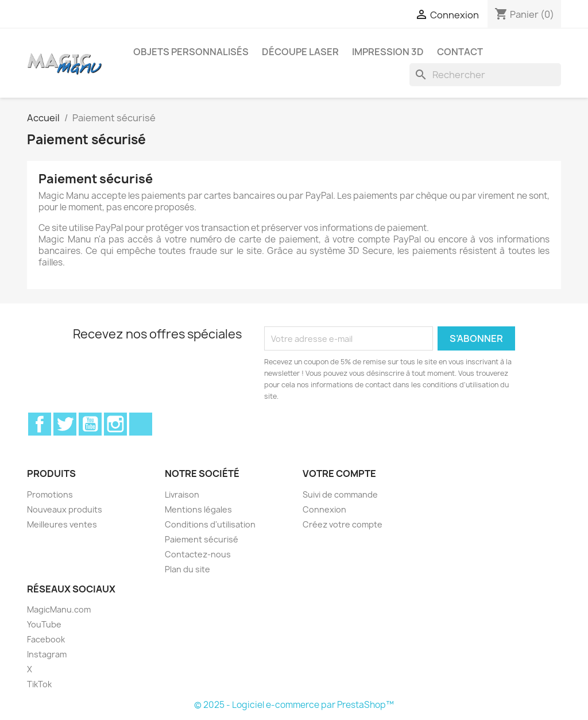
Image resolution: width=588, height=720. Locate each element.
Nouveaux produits (65, 509)
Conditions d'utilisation (210, 524)
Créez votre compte (343, 524)
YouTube (90, 424)
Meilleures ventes (62, 524)
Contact (460, 52)
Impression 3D (388, 52)
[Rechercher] (485, 75)
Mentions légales (198, 509)
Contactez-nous (198, 554)
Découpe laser (300, 52)
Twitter (65, 424)
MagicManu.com (59, 609)
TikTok (141, 424)
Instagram (115, 424)
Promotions (50, 494)
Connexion (324, 509)
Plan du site (187, 569)
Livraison (182, 494)
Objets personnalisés (191, 52)
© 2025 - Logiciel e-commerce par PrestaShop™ (294, 705)
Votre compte (339, 473)
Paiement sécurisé (202, 539)
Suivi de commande (340, 494)
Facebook (40, 424)
